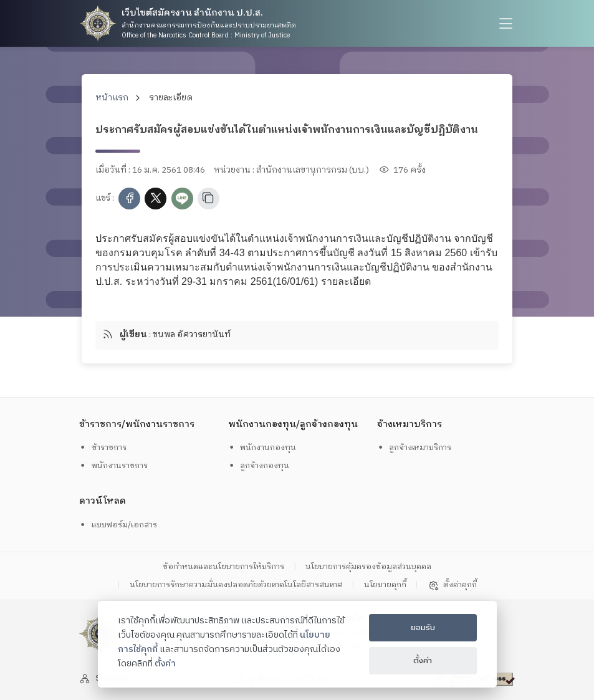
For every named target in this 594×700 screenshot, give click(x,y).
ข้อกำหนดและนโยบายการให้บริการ (223, 567)
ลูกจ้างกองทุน (259, 466)
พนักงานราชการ (113, 466)
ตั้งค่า (165, 664)
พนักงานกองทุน (262, 448)
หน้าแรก (112, 98)
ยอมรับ (423, 628)
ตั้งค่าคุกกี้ (452, 585)
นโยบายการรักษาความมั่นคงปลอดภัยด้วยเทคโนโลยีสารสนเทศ (236, 585)
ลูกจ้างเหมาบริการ (414, 448)
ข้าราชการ (103, 448)
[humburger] (505, 24)
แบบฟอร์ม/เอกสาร (118, 525)
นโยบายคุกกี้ (385, 585)
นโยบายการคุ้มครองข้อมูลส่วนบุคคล (368, 567)
